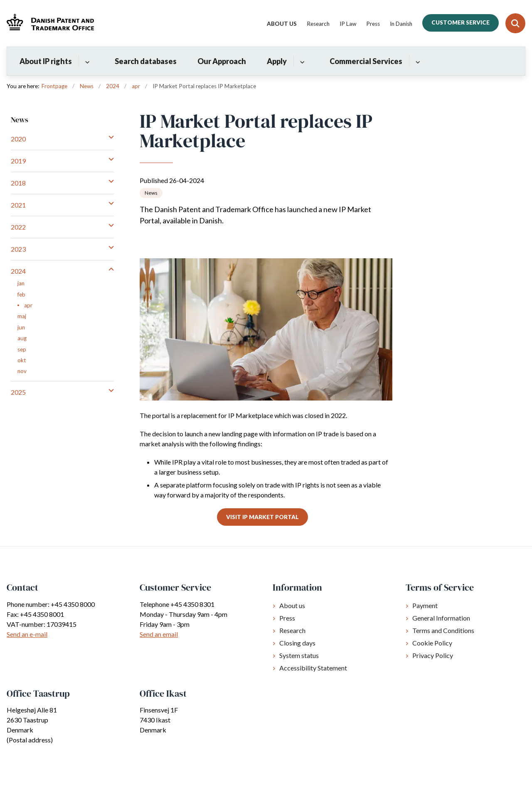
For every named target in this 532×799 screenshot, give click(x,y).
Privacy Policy (433, 655)
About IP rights (46, 61)
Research (292, 630)
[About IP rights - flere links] (86, 61)
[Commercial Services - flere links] (417, 61)
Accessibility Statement (313, 668)
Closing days (297, 643)
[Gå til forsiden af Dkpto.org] (47, 23)
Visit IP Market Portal (262, 517)
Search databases (146, 61)
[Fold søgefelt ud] (515, 23)
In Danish (401, 24)
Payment (425, 605)
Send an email (159, 634)
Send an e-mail (27, 634)
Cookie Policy (432, 643)
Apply (277, 61)
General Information (441, 618)
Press (287, 618)
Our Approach (222, 61)
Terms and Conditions (443, 630)
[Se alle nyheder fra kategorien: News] (151, 193)
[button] (109, 137)
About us (292, 605)
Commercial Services (366, 61)
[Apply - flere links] (301, 61)
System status (299, 655)
